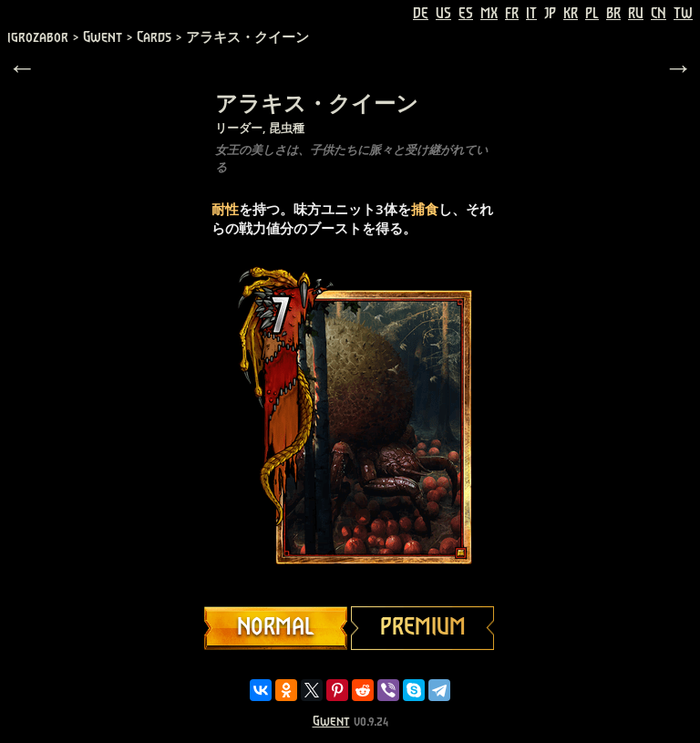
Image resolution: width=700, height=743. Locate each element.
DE (421, 14)
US (443, 14)
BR (613, 14)
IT (531, 14)
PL (592, 14)
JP (550, 14)
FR (512, 14)
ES (466, 14)
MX (489, 14)
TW (683, 14)
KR (571, 14)
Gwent (331, 722)
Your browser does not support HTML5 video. (350, 427)
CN (659, 14)
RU (636, 14)
